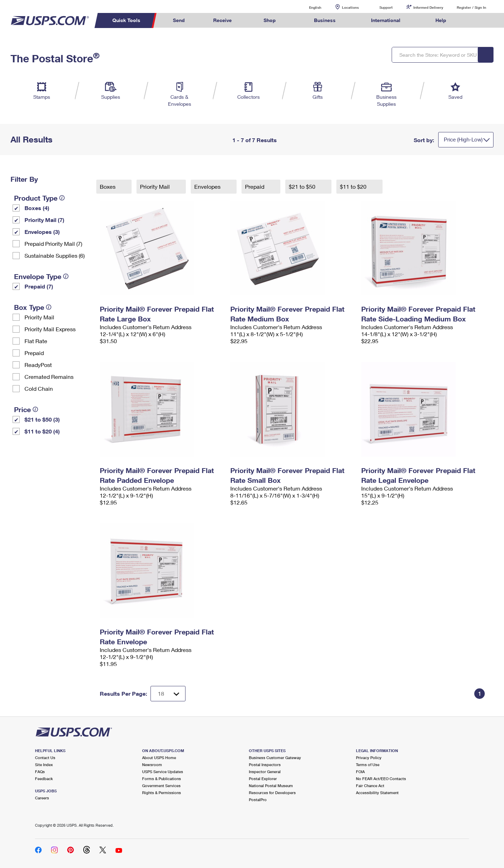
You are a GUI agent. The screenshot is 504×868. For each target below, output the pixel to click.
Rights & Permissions (162, 793)
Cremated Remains (49, 377)
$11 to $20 (354, 186)
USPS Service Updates (163, 772)
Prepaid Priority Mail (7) (53, 244)
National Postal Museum (271, 786)
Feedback (44, 779)
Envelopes (208, 186)
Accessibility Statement (377, 793)
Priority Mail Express (50, 329)
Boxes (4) (37, 208)
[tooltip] (62, 198)
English (308, 7)
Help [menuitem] (441, 20)
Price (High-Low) (463, 139)
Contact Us (45, 758)
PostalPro (258, 800)
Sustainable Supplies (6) (55, 255)
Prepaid (34, 353)
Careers (42, 798)
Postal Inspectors (265, 765)
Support (386, 7)
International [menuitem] (386, 20)
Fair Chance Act (370, 786)
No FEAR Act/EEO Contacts (381, 779)
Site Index (44, 765)
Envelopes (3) (42, 232)
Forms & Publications (162, 779)
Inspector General (265, 772)
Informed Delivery (428, 7)
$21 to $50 (303, 186)
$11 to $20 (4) (42, 431)
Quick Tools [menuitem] (126, 20)
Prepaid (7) (39, 286)
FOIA (360, 772)
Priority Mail (39, 317)
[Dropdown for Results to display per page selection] (168, 694)
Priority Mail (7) (44, 220)
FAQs (40, 772)
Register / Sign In (471, 7)
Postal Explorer (263, 779)
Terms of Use (368, 765)
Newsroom (152, 765)
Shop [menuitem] (270, 20)
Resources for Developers (272, 793)
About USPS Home (159, 758)
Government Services (161, 786)
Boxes (108, 186)
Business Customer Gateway (275, 758)
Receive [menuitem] (222, 20)
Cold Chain (39, 388)
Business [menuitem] (325, 20)
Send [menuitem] (179, 20)
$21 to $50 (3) (42, 419)
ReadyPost (38, 365)
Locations (350, 7)
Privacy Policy (369, 758)
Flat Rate (36, 341)
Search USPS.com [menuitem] (474, 20)
